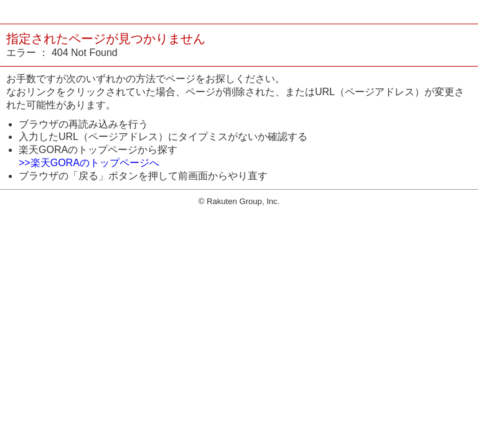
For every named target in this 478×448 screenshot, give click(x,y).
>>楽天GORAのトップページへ (89, 163)
